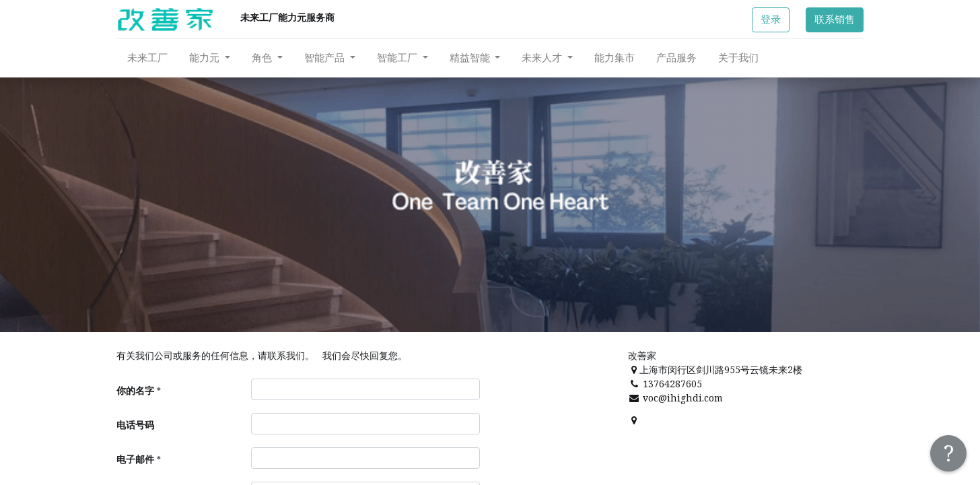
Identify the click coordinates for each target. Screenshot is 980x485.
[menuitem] (147, 58)
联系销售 (835, 19)
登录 (771, 19)
